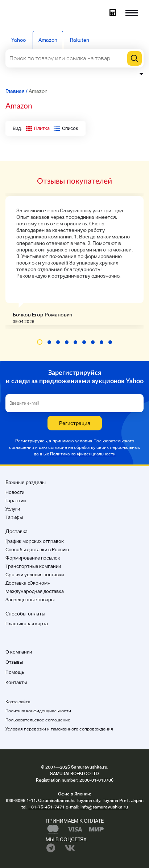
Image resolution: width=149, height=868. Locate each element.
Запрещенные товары (30, 600)
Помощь (15, 672)
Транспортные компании (33, 566)
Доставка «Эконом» (28, 583)
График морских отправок (35, 541)
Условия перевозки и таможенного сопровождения (59, 729)
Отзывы (14, 662)
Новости (15, 492)
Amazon (48, 40)
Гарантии (16, 501)
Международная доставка (35, 591)
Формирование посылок (33, 558)
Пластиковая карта (27, 624)
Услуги (13, 509)
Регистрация (75, 423)
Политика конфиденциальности (83, 454)
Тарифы (14, 517)
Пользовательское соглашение (38, 720)
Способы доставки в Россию (37, 550)
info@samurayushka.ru (104, 807)
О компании (19, 652)
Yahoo (18, 40)
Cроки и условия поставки (35, 575)
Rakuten (80, 40)
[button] (40, 342)
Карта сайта (18, 702)
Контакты (16, 682)
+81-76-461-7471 (47, 807)
